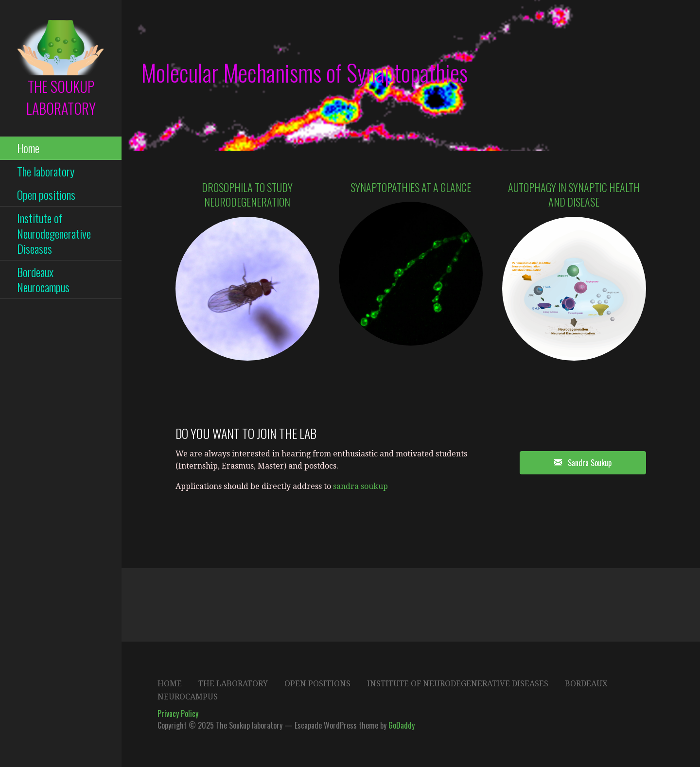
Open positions (46, 194)
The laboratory (46, 171)
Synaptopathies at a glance (411, 187)
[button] (583, 463)
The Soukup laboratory (61, 97)
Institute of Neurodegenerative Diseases (54, 233)
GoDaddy (402, 725)
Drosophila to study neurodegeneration (247, 195)
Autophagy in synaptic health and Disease (574, 195)
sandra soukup (360, 486)
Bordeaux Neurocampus (43, 279)
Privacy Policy (178, 714)
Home (28, 148)
